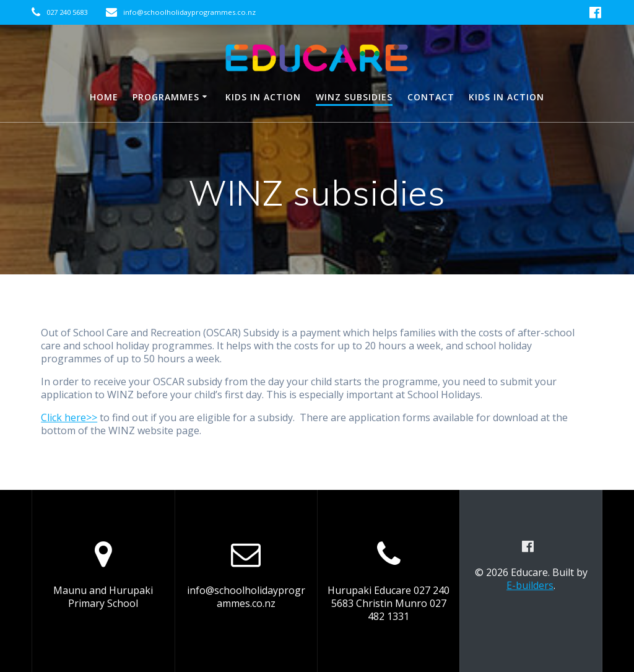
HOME (104, 97)
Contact (431, 97)
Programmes (166, 97)
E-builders (530, 585)
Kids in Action (263, 97)
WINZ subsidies (354, 97)
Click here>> (69, 417)
